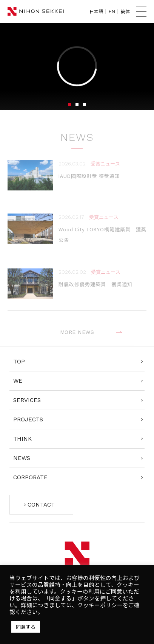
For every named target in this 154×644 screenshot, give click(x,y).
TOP (19, 362)
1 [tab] (69, 104)
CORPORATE (30, 477)
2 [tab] (77, 104)
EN (112, 11)
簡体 (125, 11)
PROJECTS (28, 419)
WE (18, 381)
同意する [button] (26, 627)
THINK (22, 439)
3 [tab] (85, 104)
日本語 (96, 11)
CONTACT (41, 505)
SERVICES (27, 400)
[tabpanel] (77, 66)
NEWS (22, 458)
